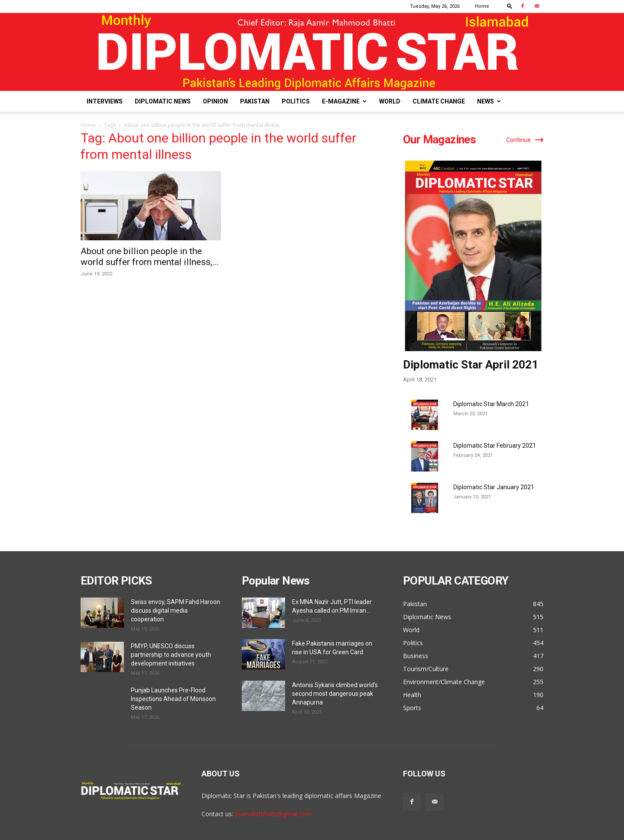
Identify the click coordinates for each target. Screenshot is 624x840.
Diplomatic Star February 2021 (495, 446)
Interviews (105, 101)
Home (482, 6)
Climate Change (439, 101)
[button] (510, 6)
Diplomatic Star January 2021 (494, 487)
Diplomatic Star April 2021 (471, 365)
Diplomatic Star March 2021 (491, 404)
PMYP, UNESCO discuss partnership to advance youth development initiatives (171, 655)
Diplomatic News (163, 101)
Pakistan (255, 101)
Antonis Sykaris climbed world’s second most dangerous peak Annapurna (335, 694)
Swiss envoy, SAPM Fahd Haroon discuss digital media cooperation (175, 611)
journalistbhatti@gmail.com (273, 814)
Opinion (215, 101)
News (489, 101)
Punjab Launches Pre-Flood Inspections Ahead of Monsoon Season (173, 699)
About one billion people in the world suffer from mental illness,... (150, 257)
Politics (296, 101)
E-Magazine (344, 101)
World (390, 101)
